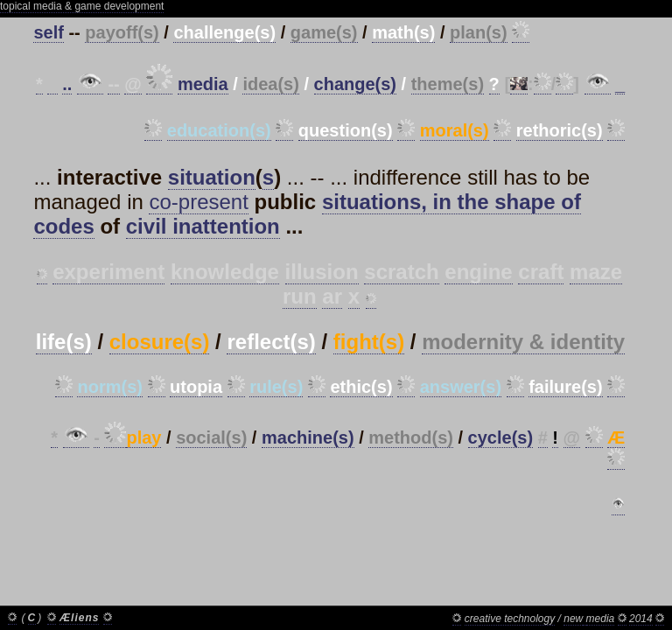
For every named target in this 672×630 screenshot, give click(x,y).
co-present (198, 202)
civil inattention (203, 226)
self (48, 32)
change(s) (355, 84)
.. (67, 84)
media (203, 84)
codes (63, 226)
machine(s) (308, 437)
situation (212, 177)
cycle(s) (501, 437)
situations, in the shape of (451, 202)
